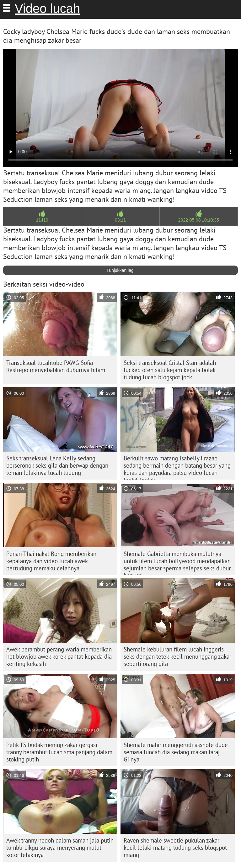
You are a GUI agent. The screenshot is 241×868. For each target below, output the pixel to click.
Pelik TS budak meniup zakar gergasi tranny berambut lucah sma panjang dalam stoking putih (59, 752)
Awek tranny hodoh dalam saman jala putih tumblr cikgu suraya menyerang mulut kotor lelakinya (60, 848)
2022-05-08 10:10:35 (199, 220)
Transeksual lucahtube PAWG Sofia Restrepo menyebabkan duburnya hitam (56, 366)
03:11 (120, 220)
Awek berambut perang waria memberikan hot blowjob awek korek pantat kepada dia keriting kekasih (59, 656)
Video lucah (47, 8)
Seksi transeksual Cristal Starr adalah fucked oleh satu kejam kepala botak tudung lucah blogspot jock (170, 370)
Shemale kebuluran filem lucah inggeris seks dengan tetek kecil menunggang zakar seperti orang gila (177, 656)
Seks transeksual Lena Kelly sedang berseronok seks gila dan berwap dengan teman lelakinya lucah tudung (57, 465)
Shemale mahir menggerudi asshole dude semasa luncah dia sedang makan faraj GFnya (176, 752)
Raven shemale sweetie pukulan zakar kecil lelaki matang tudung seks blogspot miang (175, 848)
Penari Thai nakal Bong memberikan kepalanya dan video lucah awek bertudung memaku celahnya (51, 561)
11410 (42, 220)
